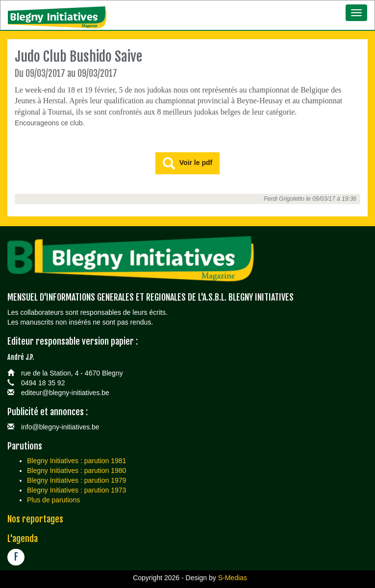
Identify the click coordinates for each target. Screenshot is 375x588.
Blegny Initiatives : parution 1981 (76, 461)
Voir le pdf (187, 164)
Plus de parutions (53, 500)
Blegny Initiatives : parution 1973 (76, 490)
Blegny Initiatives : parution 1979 (76, 480)
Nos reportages (35, 519)
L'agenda (23, 539)
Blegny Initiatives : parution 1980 (76, 470)
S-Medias (233, 578)
